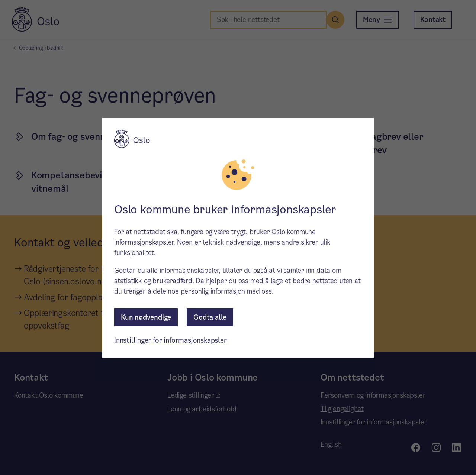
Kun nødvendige (146, 317)
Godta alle (210, 317)
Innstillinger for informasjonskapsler (171, 340)
